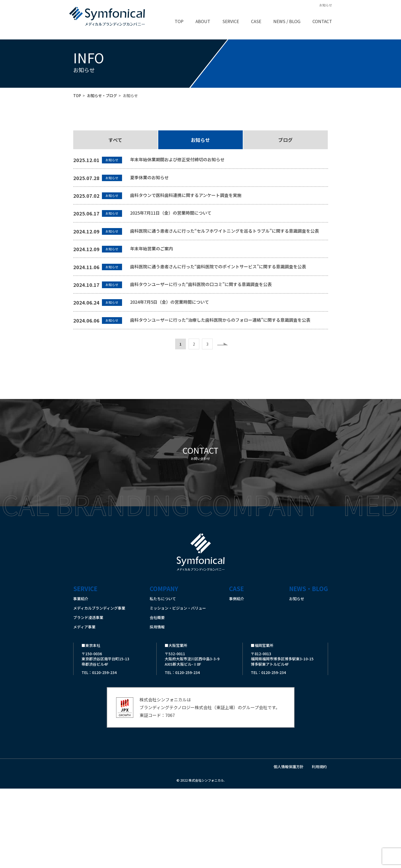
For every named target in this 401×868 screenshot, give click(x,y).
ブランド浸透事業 (88, 697)
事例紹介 (237, 678)
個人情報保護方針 (289, 846)
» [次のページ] (222, 423)
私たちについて (163, 678)
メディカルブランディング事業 (99, 687)
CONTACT (322, 21)
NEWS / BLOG (287, 21)
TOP (179, 21)
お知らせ (200, 140)
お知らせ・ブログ (102, 96)
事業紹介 (81, 678)
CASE (256, 21)
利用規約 (319, 846)
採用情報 (157, 706)
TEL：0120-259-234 (99, 752)
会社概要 (157, 697)
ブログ (285, 140)
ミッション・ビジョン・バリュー (178, 687)
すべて (115, 140)
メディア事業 (84, 706)
